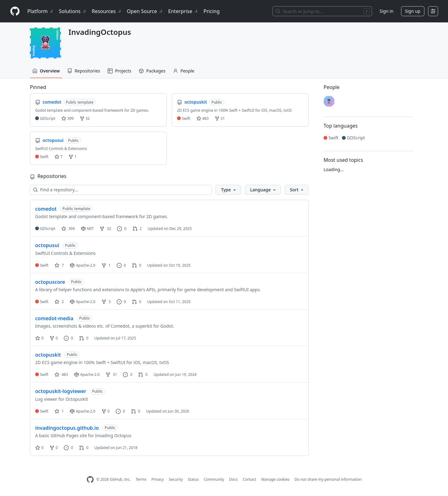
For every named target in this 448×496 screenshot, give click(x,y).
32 (85, 118)
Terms (141, 479)
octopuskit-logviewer (61, 391)
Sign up (413, 11)
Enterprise (183, 11)
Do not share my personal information (328, 479)
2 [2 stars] (59, 302)
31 (220, 118)
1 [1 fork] (106, 265)
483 (203, 118)
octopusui (47, 245)
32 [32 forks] (105, 229)
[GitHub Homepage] (90, 480)
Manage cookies (275, 479)
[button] (228, 190)
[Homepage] (15, 11)
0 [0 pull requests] (137, 265)
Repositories (84, 71)
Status (193, 479)
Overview (46, 71)
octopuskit (48, 355)
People (184, 71)
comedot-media (54, 318)
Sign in (386, 11)
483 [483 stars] (61, 374)
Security (176, 479)
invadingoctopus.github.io (67, 428)
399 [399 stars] (68, 229)
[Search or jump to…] (322, 11)
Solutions (73, 11)
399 (68, 118)
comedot (46, 209)
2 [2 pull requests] (137, 229)
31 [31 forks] (111, 374)
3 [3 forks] (106, 302)
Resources (107, 11)
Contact (249, 479)
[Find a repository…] (121, 190)
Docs (233, 479)
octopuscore (50, 282)
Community (214, 479)
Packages (152, 71)
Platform (41, 11)
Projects (119, 71)
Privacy (158, 479)
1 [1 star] (59, 411)
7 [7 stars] (59, 265)
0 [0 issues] (122, 229)
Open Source (145, 11)
